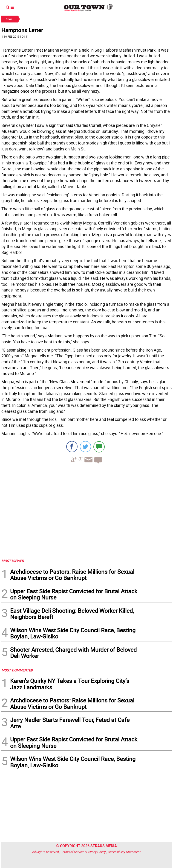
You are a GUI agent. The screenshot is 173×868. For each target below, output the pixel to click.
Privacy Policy (96, 852)
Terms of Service (73, 852)
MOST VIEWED (13, 561)
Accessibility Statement (124, 852)
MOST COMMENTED (17, 670)
